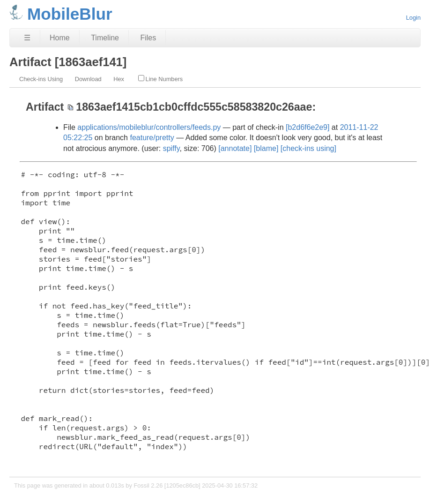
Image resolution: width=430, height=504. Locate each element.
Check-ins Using (41, 79)
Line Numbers (161, 79)
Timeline (105, 38)
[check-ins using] (308, 148)
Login (413, 18)
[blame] (266, 148)
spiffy (171, 148)
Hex (119, 79)
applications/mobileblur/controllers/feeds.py (149, 127)
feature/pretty (152, 138)
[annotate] (235, 148)
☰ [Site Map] (27, 38)
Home (60, 38)
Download (88, 79)
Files (148, 38)
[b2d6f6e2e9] (308, 127)
